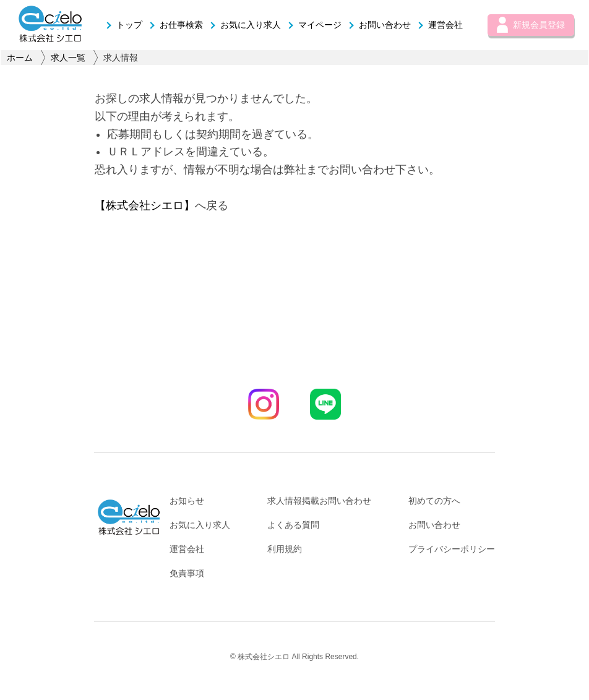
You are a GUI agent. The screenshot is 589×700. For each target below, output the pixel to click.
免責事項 (187, 573)
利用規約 (285, 549)
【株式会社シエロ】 (145, 205)
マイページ (314, 25)
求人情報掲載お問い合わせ (319, 501)
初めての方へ (434, 501)
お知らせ (187, 501)
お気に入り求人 (245, 25)
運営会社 (440, 25)
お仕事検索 (176, 25)
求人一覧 (68, 58)
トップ (124, 25)
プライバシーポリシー (452, 549)
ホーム (20, 58)
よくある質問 (293, 525)
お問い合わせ (379, 25)
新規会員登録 (531, 25)
